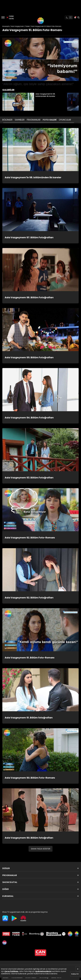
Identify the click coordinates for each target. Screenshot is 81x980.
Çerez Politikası (11, 971)
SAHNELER (20, 120)
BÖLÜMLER (7, 120)
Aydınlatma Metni (43, 971)
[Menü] (3, 17)
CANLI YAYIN (10, 17)
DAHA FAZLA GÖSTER (41, 849)
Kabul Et (75, 974)
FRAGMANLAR (34, 120)
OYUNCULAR (65, 120)
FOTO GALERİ (50, 120)
